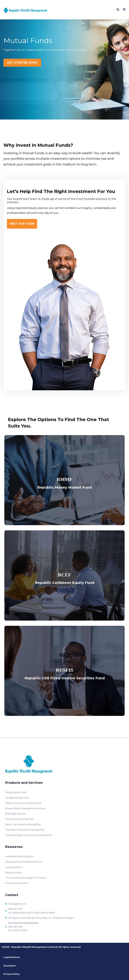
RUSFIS (64, 670)
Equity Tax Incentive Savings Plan (23, 824)
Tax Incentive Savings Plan (19, 819)
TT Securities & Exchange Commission (26, 878)
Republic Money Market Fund (64, 487)
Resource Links (13, 873)
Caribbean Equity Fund (17, 798)
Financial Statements (16, 883)
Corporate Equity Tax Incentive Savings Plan (29, 835)
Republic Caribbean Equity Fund (65, 583)
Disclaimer (10, 966)
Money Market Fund (16, 792)
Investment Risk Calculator (19, 856)
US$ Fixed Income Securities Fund (23, 803)
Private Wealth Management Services (25, 808)
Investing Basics (14, 867)
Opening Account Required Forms (24, 862)
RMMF (64, 479)
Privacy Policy (12, 974)
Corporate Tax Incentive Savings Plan (25, 830)
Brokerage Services (16, 814)
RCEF (64, 575)
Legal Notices (12, 957)
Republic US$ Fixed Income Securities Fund (65, 678)
